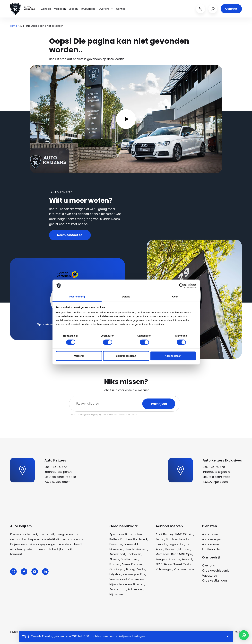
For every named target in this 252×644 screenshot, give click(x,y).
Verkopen (60, 9)
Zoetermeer (136, 579)
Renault (187, 559)
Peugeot (162, 559)
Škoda (168, 564)
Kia (182, 544)
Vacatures (209, 576)
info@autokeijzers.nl (58, 472)
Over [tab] (175, 297)
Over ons (106, 9)
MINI (182, 554)
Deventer (116, 544)
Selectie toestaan (126, 356)
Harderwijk (140, 539)
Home (14, 26)
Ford (175, 539)
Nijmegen (116, 594)
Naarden (126, 584)
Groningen (117, 569)
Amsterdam (118, 589)
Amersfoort (117, 554)
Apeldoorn (117, 534)
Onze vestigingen (214, 581)
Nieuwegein (131, 574)
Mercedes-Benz (167, 554)
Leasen (73, 9)
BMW (178, 534)
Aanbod (46, 9)
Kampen (137, 564)
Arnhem (142, 549)
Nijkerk (114, 584)
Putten (114, 539)
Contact (121, 9)
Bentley (168, 534)
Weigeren (79, 356)
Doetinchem (129, 559)
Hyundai (161, 544)
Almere (114, 559)
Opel (189, 554)
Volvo (178, 569)
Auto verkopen (212, 539)
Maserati (171, 549)
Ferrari (160, 539)
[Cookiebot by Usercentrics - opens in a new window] (182, 286)
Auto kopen (210, 534)
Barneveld (131, 544)
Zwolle (141, 569)
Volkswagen (164, 569)
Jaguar (174, 544)
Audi (159, 534)
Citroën (188, 534)
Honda (184, 539)
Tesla (187, 564)
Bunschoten (134, 534)
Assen (126, 564)
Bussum (139, 584)
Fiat (168, 539)
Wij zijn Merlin (234, 632)
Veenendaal (118, 579)
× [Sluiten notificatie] (228, 636)
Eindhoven (134, 554)
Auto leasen (211, 544)
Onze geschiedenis (216, 571)
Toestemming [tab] (77, 297)
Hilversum (116, 549)
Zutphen (126, 539)
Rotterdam (135, 589)
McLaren (184, 549)
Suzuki (178, 564)
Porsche (175, 559)
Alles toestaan (173, 356)
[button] (244, 635)
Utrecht (130, 549)
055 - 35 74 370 (56, 467)
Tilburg (130, 569)
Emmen (115, 564)
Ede (143, 574)
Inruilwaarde (88, 9)
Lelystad (115, 574)
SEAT (159, 564)
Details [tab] (126, 297)
